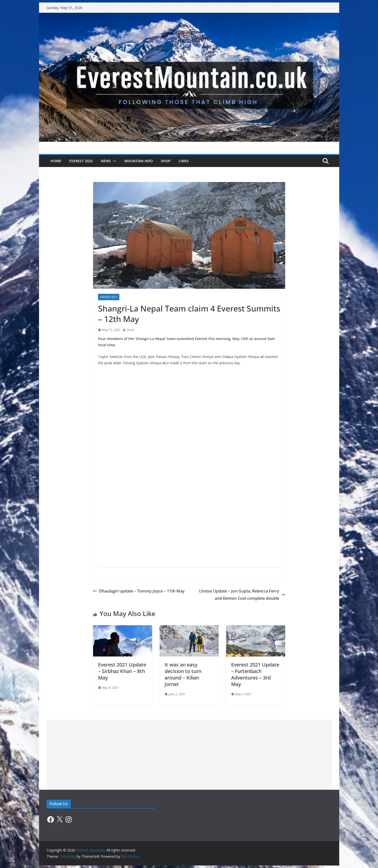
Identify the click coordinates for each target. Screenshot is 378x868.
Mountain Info (139, 161)
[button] (114, 161)
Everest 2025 (81, 161)
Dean (130, 330)
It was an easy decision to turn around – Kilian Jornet (183, 674)
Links (184, 161)
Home (56, 161)
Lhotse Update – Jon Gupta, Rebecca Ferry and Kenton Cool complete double (242, 595)
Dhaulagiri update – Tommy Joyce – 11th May (139, 591)
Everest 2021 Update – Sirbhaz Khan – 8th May (122, 671)
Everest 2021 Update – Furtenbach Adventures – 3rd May (255, 674)
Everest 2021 (109, 297)
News (106, 161)
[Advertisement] (189, 755)
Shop (166, 161)
